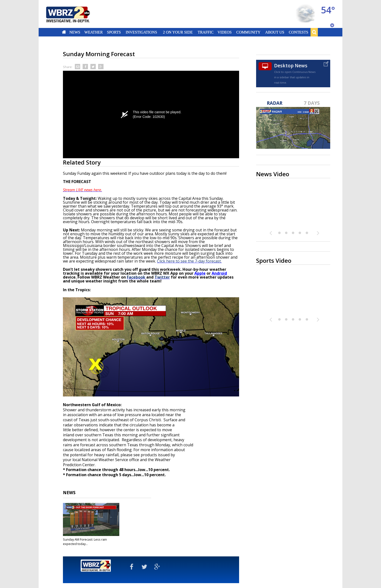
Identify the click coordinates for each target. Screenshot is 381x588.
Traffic (205, 32)
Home (64, 32)
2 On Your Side (178, 32)
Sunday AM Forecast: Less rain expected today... (85, 542)
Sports (114, 32)
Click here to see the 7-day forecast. (189, 261)
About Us (275, 32)
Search (314, 32)
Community (248, 32)
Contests (299, 32)
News (75, 32)
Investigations (142, 32)
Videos (225, 32)
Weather (94, 32)
